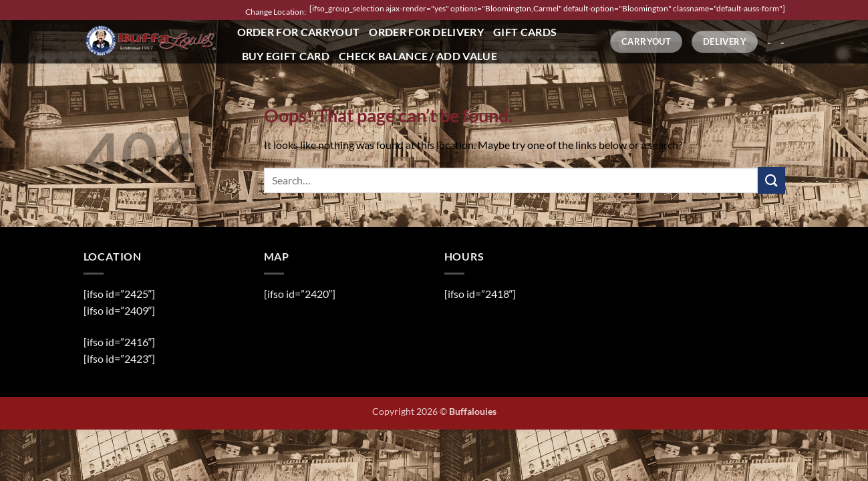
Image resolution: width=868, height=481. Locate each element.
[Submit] (771, 180)
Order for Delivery (426, 32)
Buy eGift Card (286, 56)
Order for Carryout (299, 32)
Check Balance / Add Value (418, 56)
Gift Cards (525, 32)
